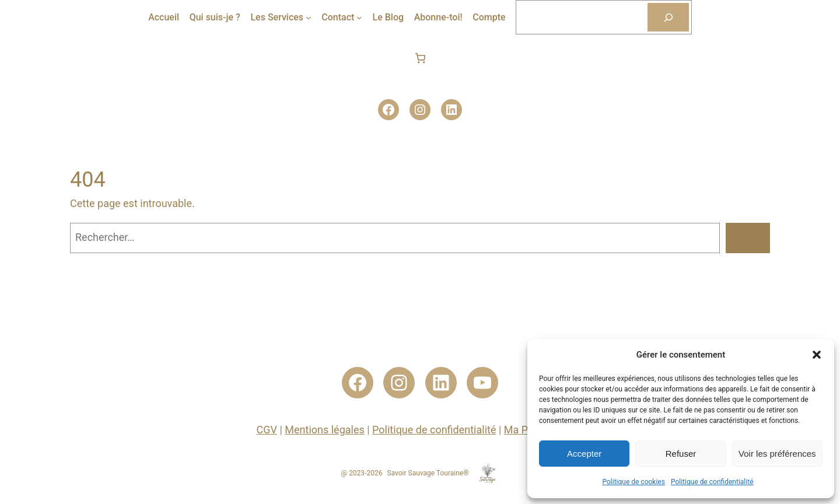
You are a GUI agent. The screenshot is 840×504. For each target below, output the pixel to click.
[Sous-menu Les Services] (309, 17)
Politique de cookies (634, 482)
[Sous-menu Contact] (359, 17)
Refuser (681, 454)
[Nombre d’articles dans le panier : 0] (420, 58)
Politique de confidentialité (712, 482)
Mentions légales (324, 430)
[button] (817, 355)
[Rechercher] (668, 17)
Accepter (584, 454)
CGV (267, 430)
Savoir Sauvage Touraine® (428, 473)
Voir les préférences (777, 454)
